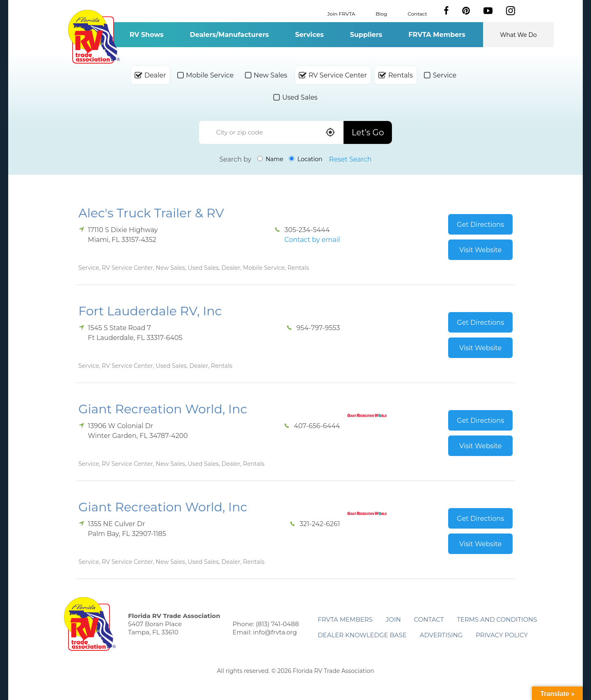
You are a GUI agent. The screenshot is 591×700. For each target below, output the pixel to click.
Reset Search (350, 159)
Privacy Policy (502, 635)
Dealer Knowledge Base (362, 635)
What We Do (518, 35)
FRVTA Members (437, 35)
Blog (381, 13)
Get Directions (480, 225)
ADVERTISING (441, 635)
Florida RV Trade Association (94, 37)
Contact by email (312, 240)
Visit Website (480, 250)
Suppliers (366, 35)
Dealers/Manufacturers (229, 35)
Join (393, 619)
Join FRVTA (341, 13)
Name (270, 159)
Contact (417, 13)
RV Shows (146, 35)
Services (309, 35)
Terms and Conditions (497, 619)
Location (306, 159)
